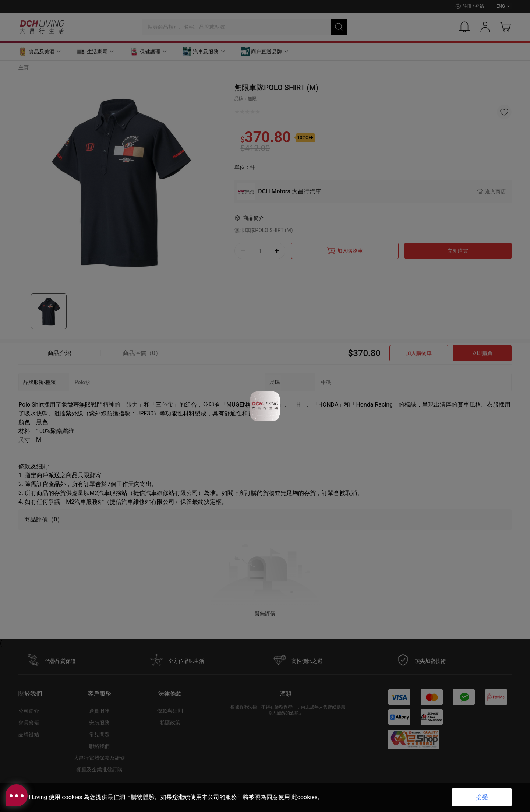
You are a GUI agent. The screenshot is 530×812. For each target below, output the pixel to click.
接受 (482, 797)
